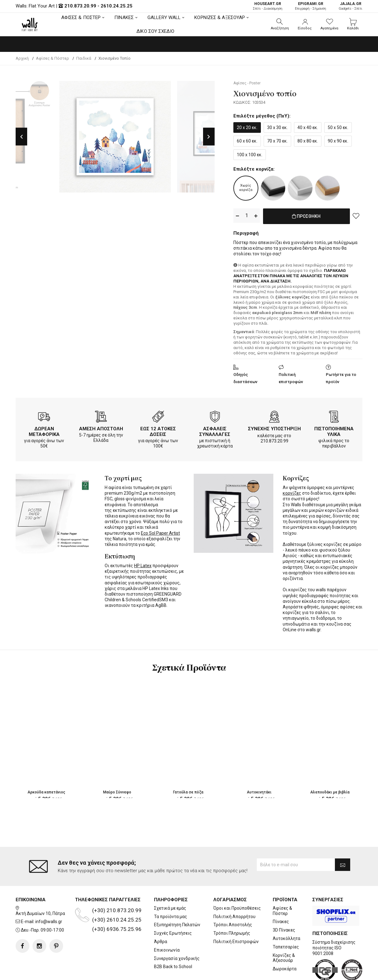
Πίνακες (281, 922)
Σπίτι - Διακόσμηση (268, 6)
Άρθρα (161, 942)
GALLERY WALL (164, 17)
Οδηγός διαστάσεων (245, 377)
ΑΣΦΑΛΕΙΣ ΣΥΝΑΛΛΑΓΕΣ (215, 430)
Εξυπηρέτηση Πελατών (177, 925)
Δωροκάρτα (285, 969)
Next (209, 137)
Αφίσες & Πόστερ (282, 911)
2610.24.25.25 (117, 6)
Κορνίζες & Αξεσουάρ (284, 958)
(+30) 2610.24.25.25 (117, 920)
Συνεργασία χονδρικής (177, 958)
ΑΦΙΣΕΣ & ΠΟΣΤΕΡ (81, 17)
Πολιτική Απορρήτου (234, 917)
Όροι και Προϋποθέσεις (237, 908)
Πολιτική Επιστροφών (236, 942)
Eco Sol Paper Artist (160, 532)
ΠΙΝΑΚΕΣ (124, 17)
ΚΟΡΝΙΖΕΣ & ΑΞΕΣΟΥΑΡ (220, 17)
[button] (280, 24)
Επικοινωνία (167, 950)
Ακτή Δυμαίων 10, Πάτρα (40, 913)
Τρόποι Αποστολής (233, 925)
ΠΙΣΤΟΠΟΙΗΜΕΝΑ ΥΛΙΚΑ (334, 430)
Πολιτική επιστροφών (291, 377)
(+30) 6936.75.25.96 (117, 929)
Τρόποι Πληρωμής (232, 933)
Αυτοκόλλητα (286, 938)
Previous (21, 137)
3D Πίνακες (284, 930)
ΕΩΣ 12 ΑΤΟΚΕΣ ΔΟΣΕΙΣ (158, 430)
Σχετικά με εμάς (170, 908)
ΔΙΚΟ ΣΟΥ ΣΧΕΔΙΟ (155, 31)
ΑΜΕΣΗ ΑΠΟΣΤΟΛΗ (101, 427)
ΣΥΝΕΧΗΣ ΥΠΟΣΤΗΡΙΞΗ (274, 427)
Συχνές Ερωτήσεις (173, 933)
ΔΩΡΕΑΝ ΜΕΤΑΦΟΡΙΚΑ (44, 430)
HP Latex (143, 564)
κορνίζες (292, 492)
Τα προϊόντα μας (171, 917)
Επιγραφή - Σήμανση (311, 6)
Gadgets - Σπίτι (351, 6)
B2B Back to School (173, 967)
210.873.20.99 (80, 6)
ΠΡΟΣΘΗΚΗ (306, 216)
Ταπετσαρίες (286, 947)
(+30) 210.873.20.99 (117, 910)
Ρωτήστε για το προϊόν (341, 377)
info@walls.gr (49, 922)
